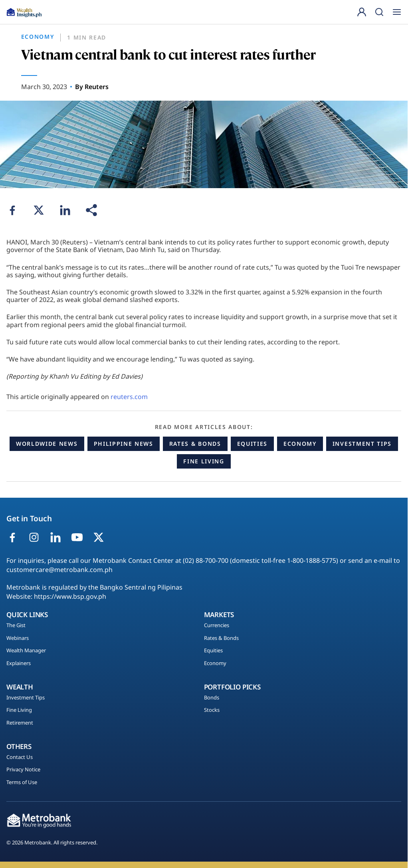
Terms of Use (22, 783)
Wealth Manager (26, 651)
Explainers (19, 663)
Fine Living (204, 461)
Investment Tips (362, 444)
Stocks (212, 710)
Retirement (20, 723)
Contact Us (20, 757)
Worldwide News (47, 444)
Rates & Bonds (195, 444)
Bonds (212, 698)
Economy (300, 444)
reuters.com (129, 397)
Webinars (18, 638)
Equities (252, 444)
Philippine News (124, 444)
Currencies (217, 626)
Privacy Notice (23, 770)
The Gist (16, 626)
